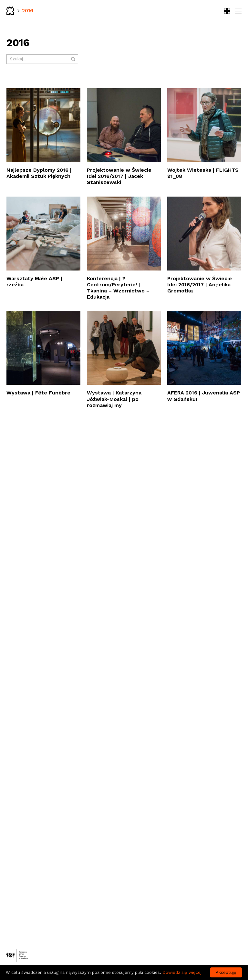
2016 (28, 10)
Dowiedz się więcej (182, 972)
